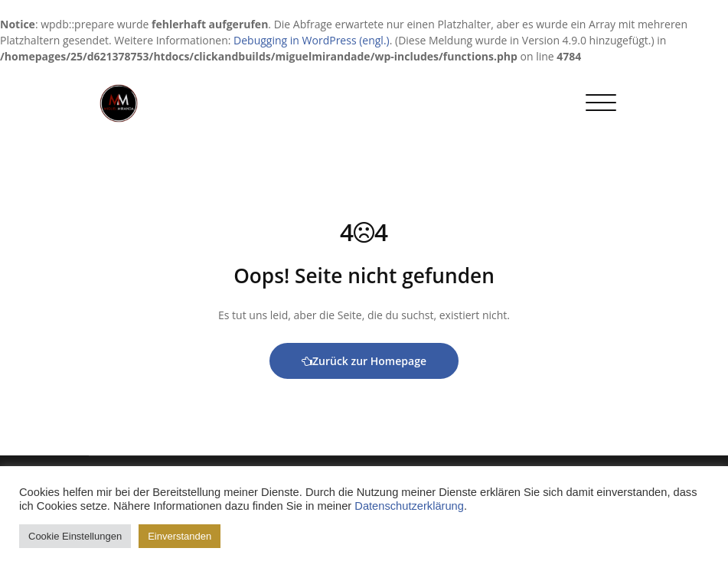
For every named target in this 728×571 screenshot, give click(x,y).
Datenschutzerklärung (409, 506)
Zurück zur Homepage (364, 361)
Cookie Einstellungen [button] (75, 536)
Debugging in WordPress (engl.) (312, 40)
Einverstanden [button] (180, 536)
